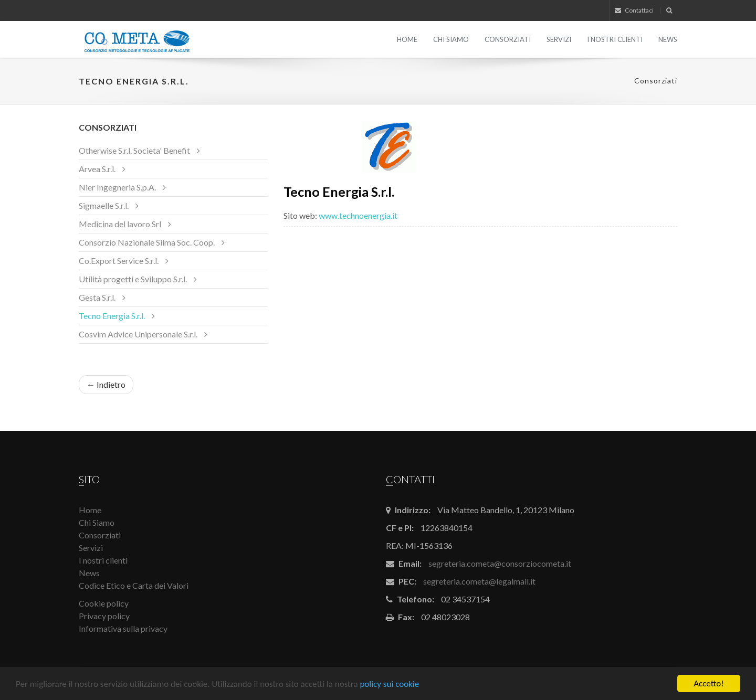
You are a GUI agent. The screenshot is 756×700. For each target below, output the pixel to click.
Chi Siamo (451, 39)
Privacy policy (104, 616)
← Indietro (106, 384)
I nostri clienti (615, 39)
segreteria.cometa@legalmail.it (479, 581)
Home (407, 39)
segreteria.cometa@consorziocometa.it (500, 563)
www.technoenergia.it (358, 215)
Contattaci (634, 10)
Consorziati (508, 39)
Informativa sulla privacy (123, 628)
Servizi (559, 39)
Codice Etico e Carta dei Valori (134, 585)
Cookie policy (104, 603)
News (668, 39)
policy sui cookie (389, 685)
